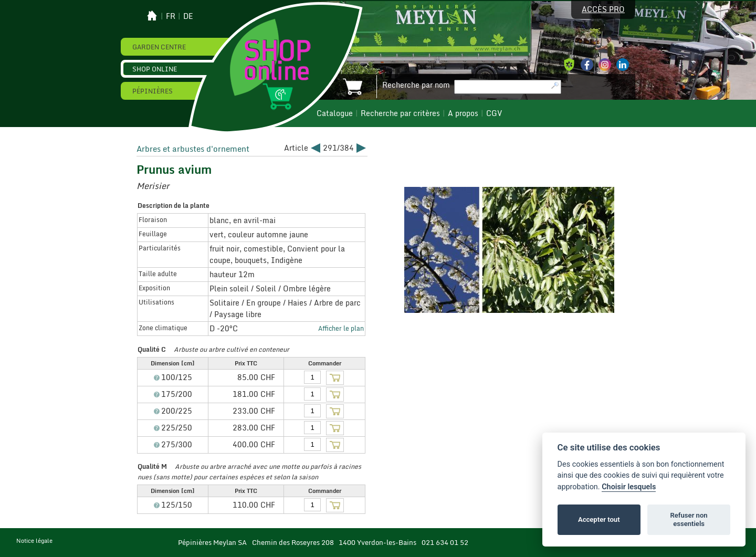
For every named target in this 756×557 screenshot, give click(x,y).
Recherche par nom (416, 85)
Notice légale (34, 541)
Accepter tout (599, 519)
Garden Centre (159, 47)
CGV (494, 113)
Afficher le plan (341, 328)
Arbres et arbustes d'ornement (193, 149)
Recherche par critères (400, 113)
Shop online (155, 69)
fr (171, 16)
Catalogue (335, 113)
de (188, 16)
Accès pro (603, 9)
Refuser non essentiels (689, 519)
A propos (463, 113)
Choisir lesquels (629, 487)
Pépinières (153, 91)
